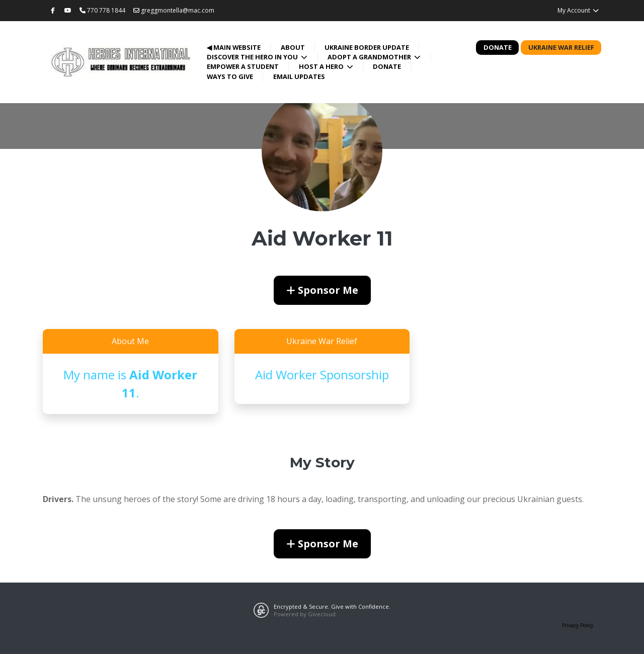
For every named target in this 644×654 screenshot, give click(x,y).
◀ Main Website (234, 47)
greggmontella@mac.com (174, 10)
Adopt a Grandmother (370, 57)
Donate (387, 66)
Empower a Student (243, 66)
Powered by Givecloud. (305, 614)
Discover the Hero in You (253, 57)
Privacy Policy (578, 625)
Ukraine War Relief (561, 47)
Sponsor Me (322, 290)
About (293, 47)
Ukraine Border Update (367, 47)
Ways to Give (230, 76)
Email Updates (299, 76)
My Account (578, 10)
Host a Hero (322, 66)
